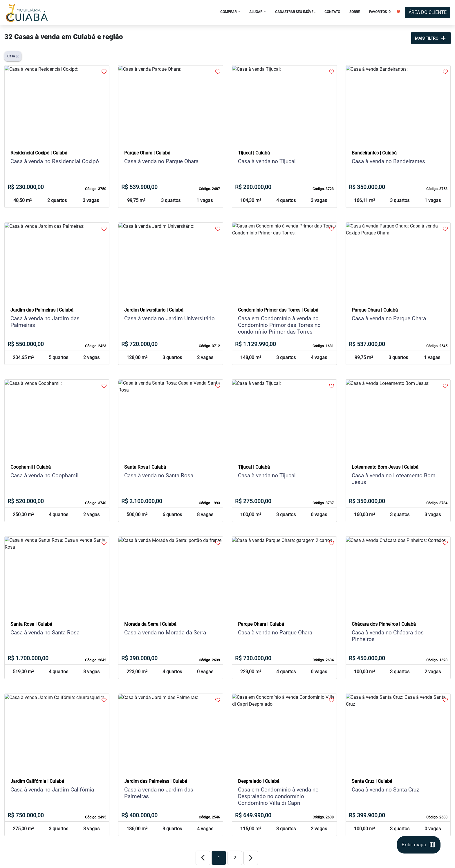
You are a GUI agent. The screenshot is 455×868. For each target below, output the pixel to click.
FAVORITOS (385, 12)
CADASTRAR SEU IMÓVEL (295, 12)
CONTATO (332, 12)
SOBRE (355, 12)
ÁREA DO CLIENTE (428, 12)
